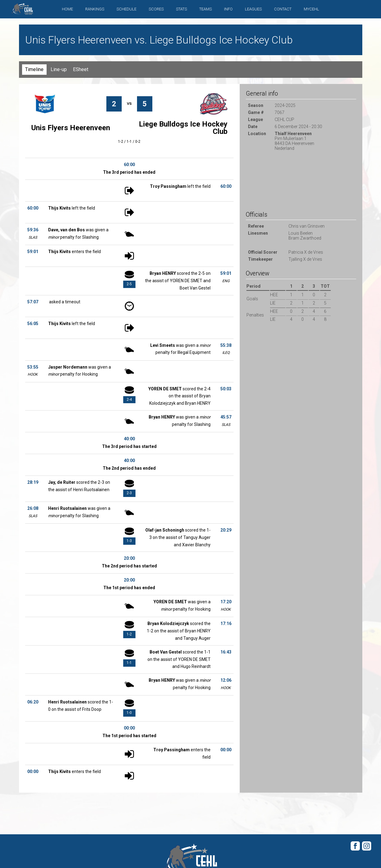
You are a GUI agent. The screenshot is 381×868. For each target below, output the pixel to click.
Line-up (59, 69)
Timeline (34, 69)
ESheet (81, 69)
